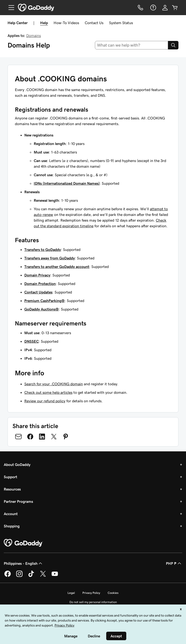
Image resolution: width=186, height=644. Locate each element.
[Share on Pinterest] (66, 437)
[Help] (153, 8)
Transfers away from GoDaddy (50, 258)
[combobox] (132, 45)
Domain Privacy (37, 275)
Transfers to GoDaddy (43, 250)
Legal (71, 593)
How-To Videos (66, 23)
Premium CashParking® (44, 301)
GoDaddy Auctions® (42, 309)
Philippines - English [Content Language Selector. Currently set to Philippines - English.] (23, 563)
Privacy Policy (91, 593)
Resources (12, 489)
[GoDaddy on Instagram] (19, 576)
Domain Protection (40, 284)
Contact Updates (38, 292)
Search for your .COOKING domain (54, 384)
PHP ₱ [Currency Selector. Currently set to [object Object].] (174, 563)
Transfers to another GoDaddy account (57, 267)
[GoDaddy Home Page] (23, 543)
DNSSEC (32, 341)
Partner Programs (18, 501)
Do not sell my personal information (93, 602)
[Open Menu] (9, 8)
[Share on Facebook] (30, 437)
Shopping (12, 526)
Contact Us (94, 23)
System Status (121, 23)
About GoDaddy (17, 464)
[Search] (173, 45)
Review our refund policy (45, 401)
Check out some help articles (48, 392)
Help (44, 23)
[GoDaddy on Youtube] (55, 576)
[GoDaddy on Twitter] (43, 576)
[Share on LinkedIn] (42, 437)
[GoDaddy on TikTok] (31, 576)
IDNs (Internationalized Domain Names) (67, 183)
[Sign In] (165, 8)
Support (11, 477)
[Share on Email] (18, 437)
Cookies (113, 593)
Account (11, 514)
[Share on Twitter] (54, 437)
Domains (34, 35)
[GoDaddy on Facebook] (8, 576)
